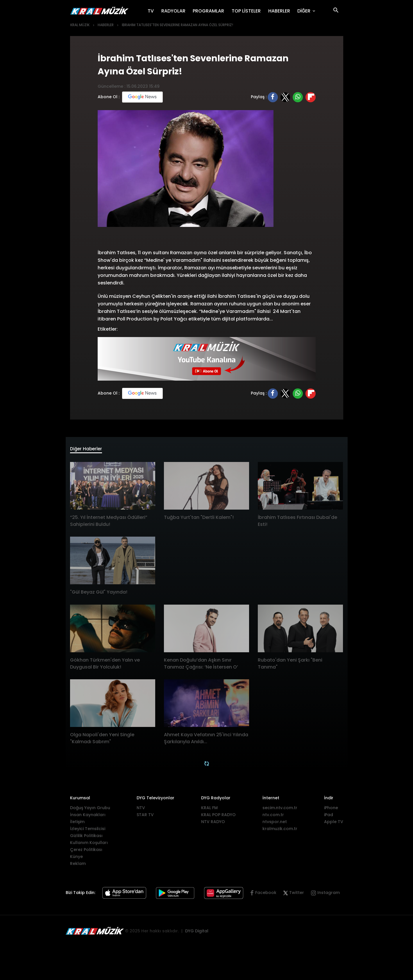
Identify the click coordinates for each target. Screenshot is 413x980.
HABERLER (281, 11)
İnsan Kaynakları (88, 817)
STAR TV (145, 817)
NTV (141, 810)
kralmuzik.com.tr (280, 831)
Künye (76, 859)
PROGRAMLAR (210, 11)
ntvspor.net (275, 824)
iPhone (331, 810)
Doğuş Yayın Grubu (90, 810)
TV (153, 11)
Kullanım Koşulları (89, 845)
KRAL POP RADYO (218, 817)
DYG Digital (197, 933)
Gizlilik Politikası (86, 838)
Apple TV (334, 824)
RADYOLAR (175, 11)
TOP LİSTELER (248, 11)
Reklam (78, 866)
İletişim (77, 824)
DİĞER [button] (304, 11)
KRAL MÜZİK (80, 25)
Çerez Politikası (86, 852)
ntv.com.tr (273, 817)
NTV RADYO (213, 824)
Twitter (294, 895)
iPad (329, 817)
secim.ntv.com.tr (280, 810)
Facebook (266, 895)
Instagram (329, 895)
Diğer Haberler (91, 450)
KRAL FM (209, 810)
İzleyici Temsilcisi (88, 831)
